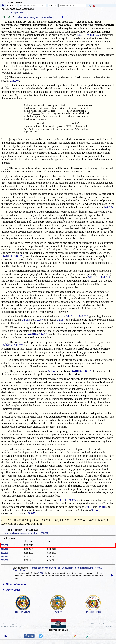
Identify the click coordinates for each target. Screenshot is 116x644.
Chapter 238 (17, 13)
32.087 (39, 320)
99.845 (95, 510)
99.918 (102, 507)
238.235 (5, 545)
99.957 (32, 513)
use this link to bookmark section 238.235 (27, 533)
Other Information (17, 584)
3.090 (41, 573)
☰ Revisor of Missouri (13, 2)
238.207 (15, 81)
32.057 (61, 320)
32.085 (26, 320)
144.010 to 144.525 (88, 35)
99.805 (89, 507)
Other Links (13, 590)
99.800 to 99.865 (66, 500)
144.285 (108, 207)
